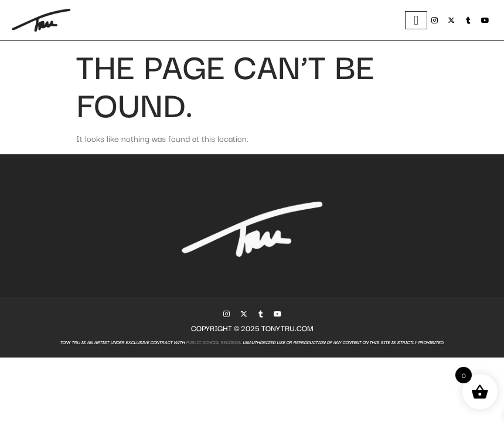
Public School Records (212, 342)
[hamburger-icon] (416, 20)
